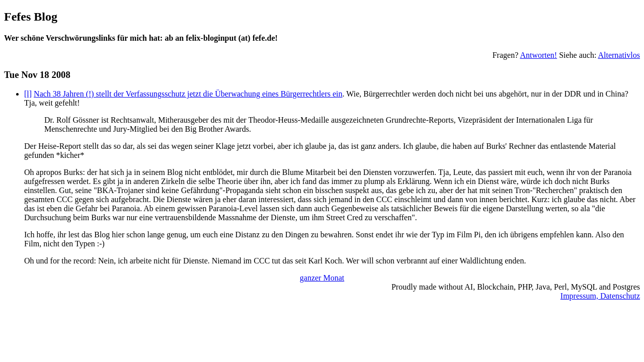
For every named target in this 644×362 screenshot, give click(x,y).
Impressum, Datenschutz (600, 296)
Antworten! (538, 55)
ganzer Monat (322, 278)
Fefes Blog (31, 17)
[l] (28, 94)
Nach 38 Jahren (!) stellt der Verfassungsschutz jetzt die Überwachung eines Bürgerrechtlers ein (188, 94)
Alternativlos (619, 55)
